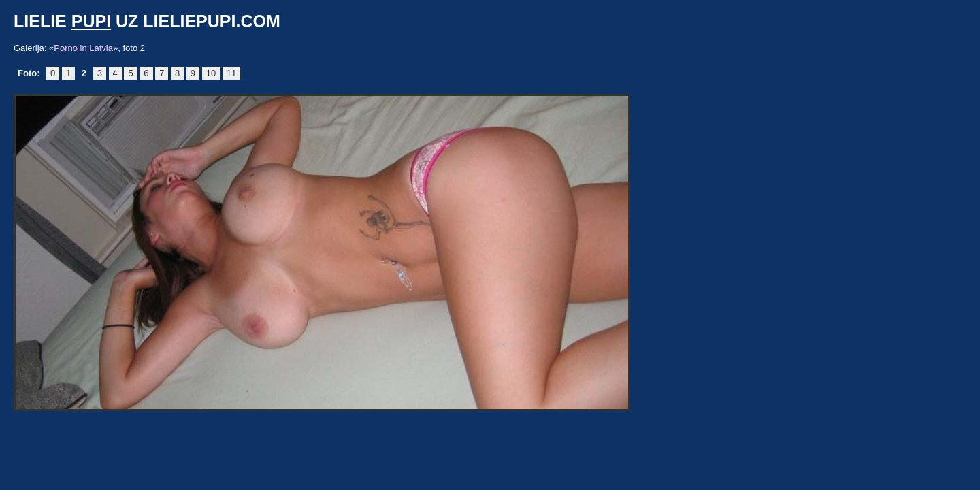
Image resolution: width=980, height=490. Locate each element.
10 (211, 73)
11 (231, 73)
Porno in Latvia (83, 48)
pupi (91, 21)
